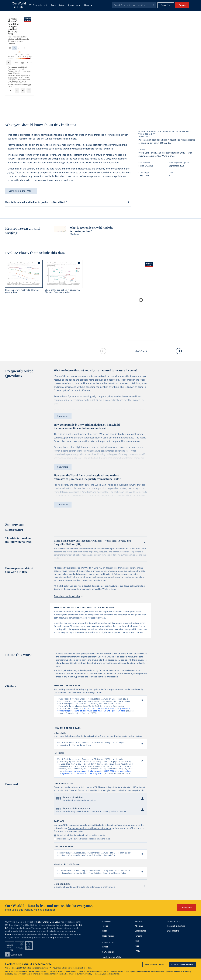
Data (53, 5)
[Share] (137, 111)
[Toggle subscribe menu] (166, 5)
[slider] (135, 101)
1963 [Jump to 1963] (17, 101)
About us (139, 932)
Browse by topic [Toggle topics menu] (38, 5)
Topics (105, 932)
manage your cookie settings (107, 974)
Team (137, 947)
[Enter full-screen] (143, 111)
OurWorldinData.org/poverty (128, 107)
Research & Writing (176, 932)
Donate (182, 5)
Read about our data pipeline (68, 596)
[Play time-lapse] (10, 101)
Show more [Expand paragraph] (63, 416)
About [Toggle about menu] (88, 5)
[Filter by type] (172, 39)
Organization (141, 937)
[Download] (131, 111)
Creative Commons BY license (79, 674)
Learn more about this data (75, 107)
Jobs (137, 952)
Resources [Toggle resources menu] (74, 5)
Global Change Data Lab (47, 928)
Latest (62, 5)
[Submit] (153, 5)
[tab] (14, 30)
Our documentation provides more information (90, 833)
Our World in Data (19, 5)
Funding (138, 942)
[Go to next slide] (179, 351)
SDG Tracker (108, 958)
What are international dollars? (61, 139)
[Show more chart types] (46, 30)
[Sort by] (169, 32)
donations (44, 968)
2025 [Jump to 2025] (142, 101)
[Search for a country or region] (172, 25)
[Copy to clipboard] (139, 700)
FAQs (52, 944)
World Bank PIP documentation (102, 163)
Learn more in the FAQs (21, 191)
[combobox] (134, 5)
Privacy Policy (86, 974)
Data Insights (108, 942)
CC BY (143, 107)
